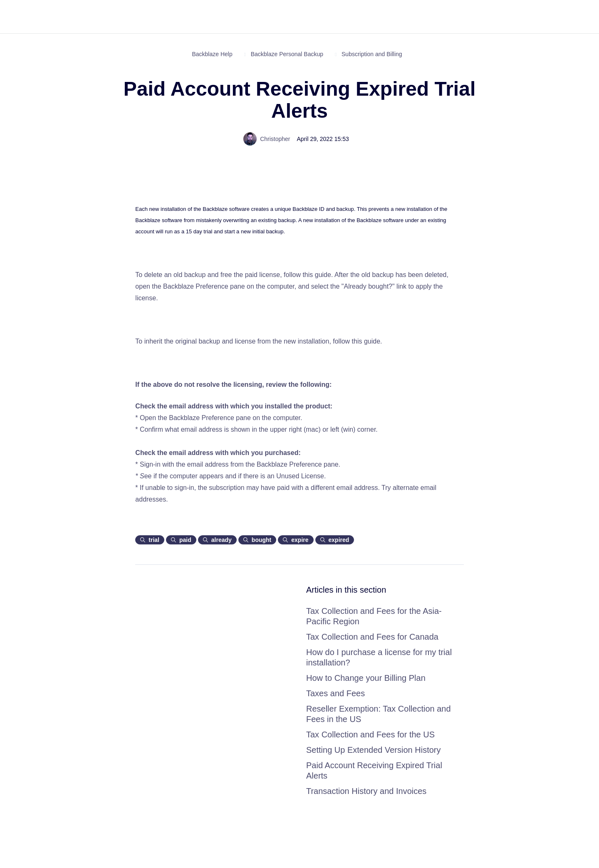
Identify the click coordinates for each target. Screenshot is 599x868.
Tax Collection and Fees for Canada (372, 637)
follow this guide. (309, 275)
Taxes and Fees (335, 693)
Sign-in (151, 464)
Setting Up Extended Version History (374, 750)
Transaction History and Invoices (366, 791)
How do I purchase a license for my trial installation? (379, 657)
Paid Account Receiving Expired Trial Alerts (374, 770)
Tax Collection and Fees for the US (370, 734)
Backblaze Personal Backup (287, 54)
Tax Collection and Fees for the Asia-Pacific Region (374, 616)
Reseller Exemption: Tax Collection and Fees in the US (379, 714)
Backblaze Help (212, 54)
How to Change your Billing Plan (366, 678)
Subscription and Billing (372, 54)
